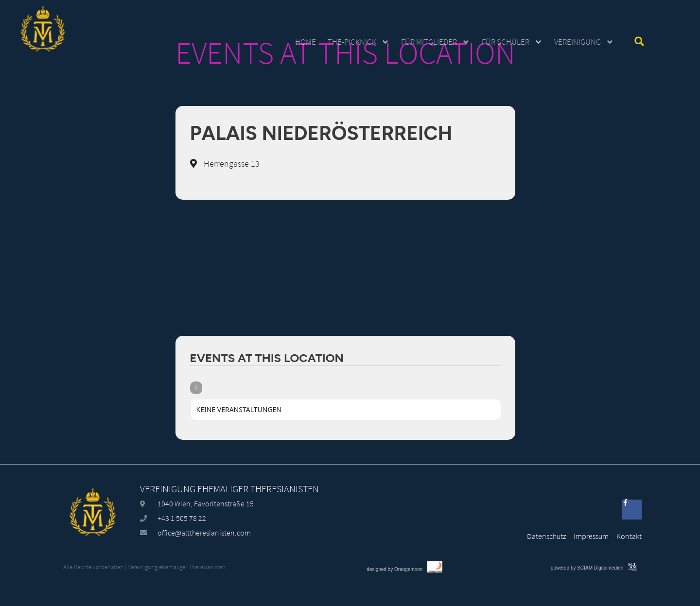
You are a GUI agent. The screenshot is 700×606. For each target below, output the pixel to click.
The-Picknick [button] (359, 42)
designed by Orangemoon (394, 596)
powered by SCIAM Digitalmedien (587, 595)
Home (306, 42)
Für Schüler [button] (512, 42)
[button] (639, 41)
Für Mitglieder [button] (436, 42)
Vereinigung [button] (584, 42)
